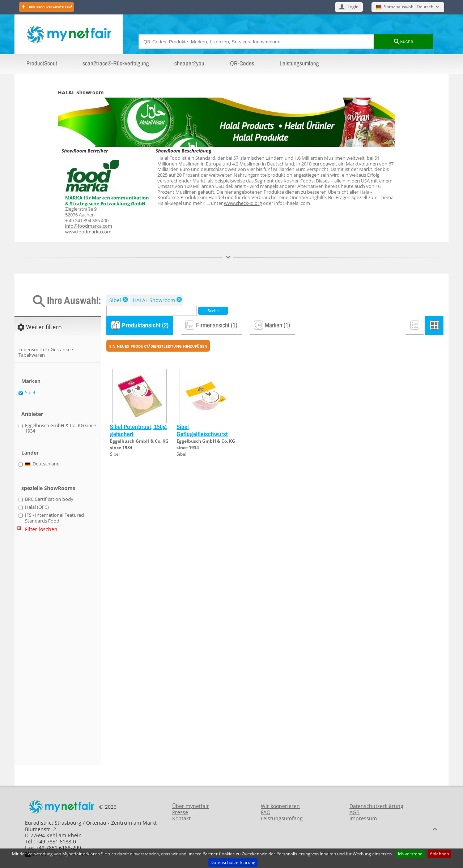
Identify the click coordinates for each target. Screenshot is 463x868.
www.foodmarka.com (88, 232)
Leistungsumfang (299, 63)
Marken (31, 381)
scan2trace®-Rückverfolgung (116, 63)
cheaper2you (189, 63)
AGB (354, 812)
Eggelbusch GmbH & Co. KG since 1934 (60, 428)
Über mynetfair (191, 806)
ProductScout (42, 63)
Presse (180, 812)
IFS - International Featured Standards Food (54, 518)
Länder (30, 453)
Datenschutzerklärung (233, 862)
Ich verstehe (410, 854)
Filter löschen (41, 529)
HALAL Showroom (154, 300)
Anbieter (32, 414)
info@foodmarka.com (89, 226)
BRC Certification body (49, 499)
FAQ (266, 812)
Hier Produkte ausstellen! (50, 7)
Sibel (115, 300)
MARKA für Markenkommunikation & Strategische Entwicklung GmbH (107, 201)
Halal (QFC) (37, 507)
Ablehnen (439, 854)
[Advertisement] (47, 652)
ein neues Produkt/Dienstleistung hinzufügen (158, 346)
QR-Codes (242, 63)
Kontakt (181, 818)
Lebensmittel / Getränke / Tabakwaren (46, 352)
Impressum (363, 818)
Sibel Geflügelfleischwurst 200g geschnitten (202, 434)
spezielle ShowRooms (48, 488)
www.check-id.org (243, 203)
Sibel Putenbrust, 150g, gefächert (139, 430)
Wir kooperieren (280, 806)
